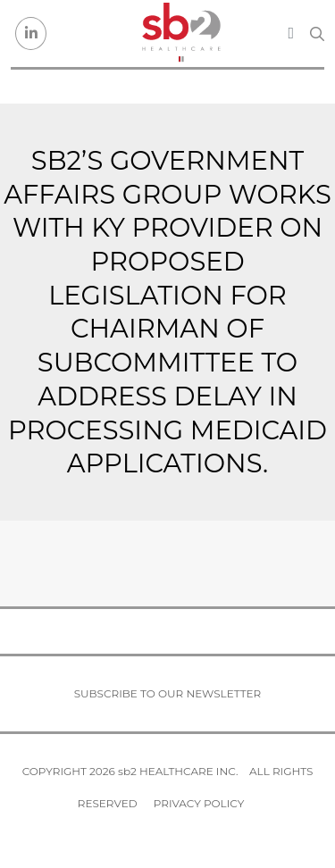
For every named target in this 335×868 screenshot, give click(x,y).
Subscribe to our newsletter (168, 693)
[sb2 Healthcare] (180, 33)
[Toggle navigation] (291, 33)
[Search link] (317, 34)
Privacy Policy (199, 803)
